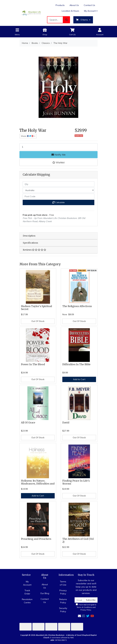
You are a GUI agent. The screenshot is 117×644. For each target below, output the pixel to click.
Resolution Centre (27, 601)
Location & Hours (70, 11)
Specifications (30, 243)
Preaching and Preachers (36, 539)
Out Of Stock (38, 321)
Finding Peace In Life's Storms (76, 482)
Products (60, 5)
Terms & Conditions (84, 607)
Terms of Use (63, 583)
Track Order (27, 592)
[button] (58, 162)
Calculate (58, 202)
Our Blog (45, 593)
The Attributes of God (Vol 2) (78, 540)
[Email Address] (79, 600)
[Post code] (58, 196)
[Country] (58, 190)
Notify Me (58, 155)
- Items (82, 20)
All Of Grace (28, 423)
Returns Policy (63, 601)
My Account (27, 583)
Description (29, 236)
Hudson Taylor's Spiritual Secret (36, 308)
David (66, 423)
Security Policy (63, 610)
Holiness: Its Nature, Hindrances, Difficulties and (38, 482)
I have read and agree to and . (86, 607)
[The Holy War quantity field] (58, 147)
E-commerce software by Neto (62, 638)
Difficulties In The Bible (76, 364)
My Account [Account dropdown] (90, 11)
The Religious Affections (77, 306)
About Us (74, 5)
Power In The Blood (33, 364)
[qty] (58, 184)
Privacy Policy (63, 592)
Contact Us (89, 5)
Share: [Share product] (27, 136)
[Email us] (79, 616)
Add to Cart (79, 379)
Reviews (34, 250)
